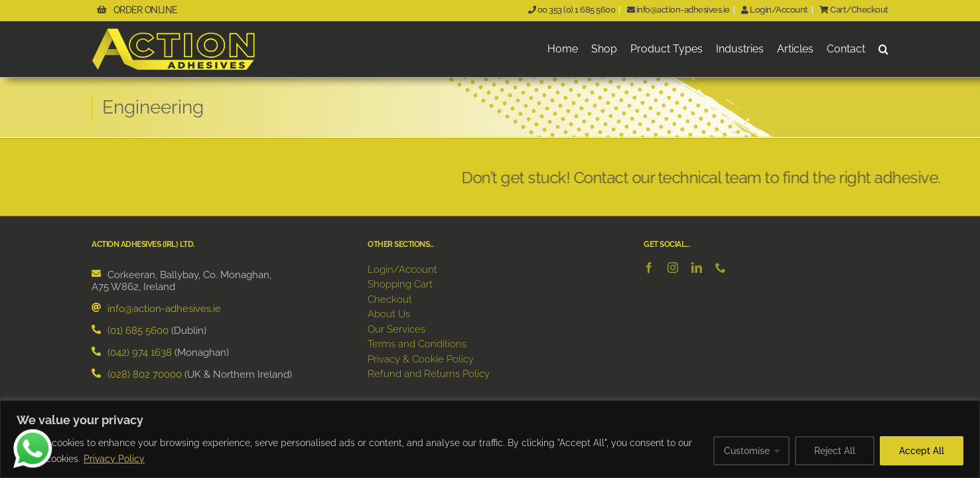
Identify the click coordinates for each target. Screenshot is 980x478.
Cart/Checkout (853, 10)
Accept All (922, 451)
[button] (883, 49)
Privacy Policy (114, 459)
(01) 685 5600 (138, 331)
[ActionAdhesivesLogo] (175, 33)
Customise (747, 451)
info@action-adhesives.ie (676, 10)
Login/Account (773, 10)
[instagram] (673, 268)
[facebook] (649, 268)
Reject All (835, 451)
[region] (490, 439)
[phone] (721, 268)
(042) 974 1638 (140, 353)
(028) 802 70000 (145, 375)
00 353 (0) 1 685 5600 (570, 10)
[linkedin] (697, 268)
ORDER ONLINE (139, 10)
